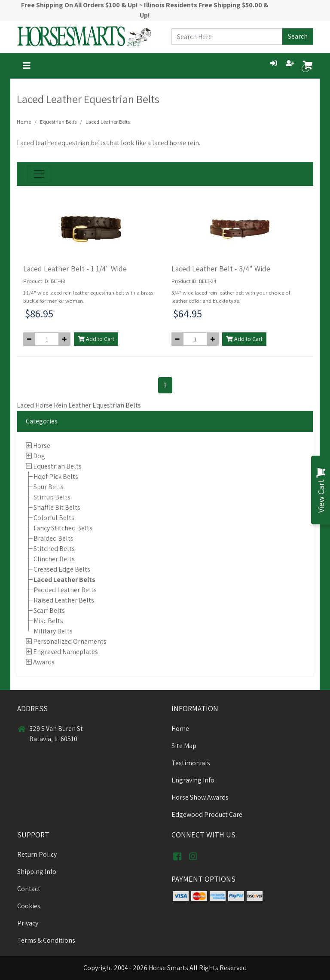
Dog (39, 456)
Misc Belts (48, 621)
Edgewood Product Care (207, 814)
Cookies (29, 906)
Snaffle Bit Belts (57, 507)
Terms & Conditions (46, 940)
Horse (42, 446)
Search (298, 36)
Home (24, 122)
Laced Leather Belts (64, 580)
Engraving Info (193, 780)
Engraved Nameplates (66, 652)
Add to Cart (96, 339)
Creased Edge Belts (62, 569)
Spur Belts (49, 487)
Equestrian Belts (57, 466)
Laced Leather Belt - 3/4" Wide (221, 269)
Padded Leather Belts (65, 590)
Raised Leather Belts (64, 600)
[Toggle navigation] (27, 66)
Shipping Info (37, 872)
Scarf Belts (49, 610)
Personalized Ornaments (70, 641)
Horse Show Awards (200, 797)
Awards (44, 662)
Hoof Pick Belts (56, 476)
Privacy (28, 923)
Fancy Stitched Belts (63, 528)
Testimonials (191, 763)
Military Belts (53, 631)
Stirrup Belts (52, 497)
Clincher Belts (54, 559)
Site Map (184, 746)
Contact (29, 889)
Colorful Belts (54, 518)
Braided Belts (53, 538)
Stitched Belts (54, 549)
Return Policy (37, 854)
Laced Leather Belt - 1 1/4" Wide (75, 269)
